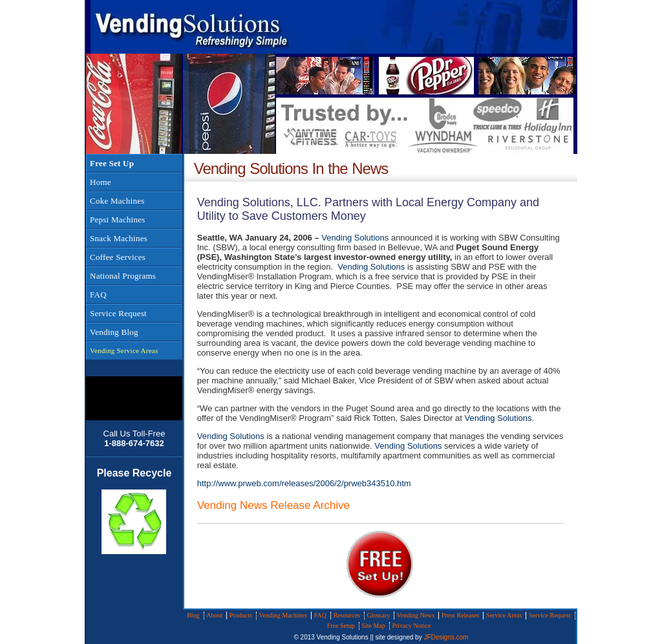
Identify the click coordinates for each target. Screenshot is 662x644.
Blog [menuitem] (193, 615)
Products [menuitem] (241, 615)
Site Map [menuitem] (373, 626)
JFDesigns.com (446, 637)
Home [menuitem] (101, 182)
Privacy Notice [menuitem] (411, 626)
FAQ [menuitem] (98, 295)
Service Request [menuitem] (118, 313)
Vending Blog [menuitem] (114, 332)
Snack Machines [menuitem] (119, 238)
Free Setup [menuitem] (341, 626)
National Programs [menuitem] (123, 276)
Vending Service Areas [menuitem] (124, 350)
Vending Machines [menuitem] (283, 615)
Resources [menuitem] (347, 615)
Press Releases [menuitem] (461, 615)
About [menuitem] (214, 615)
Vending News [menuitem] (416, 615)
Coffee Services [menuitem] (118, 257)
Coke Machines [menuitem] (117, 201)
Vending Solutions (355, 238)
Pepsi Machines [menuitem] (117, 220)
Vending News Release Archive (273, 505)
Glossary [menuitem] (378, 615)
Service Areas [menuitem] (504, 615)
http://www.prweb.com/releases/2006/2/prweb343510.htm (304, 483)
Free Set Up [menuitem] (112, 163)
